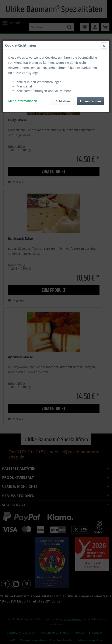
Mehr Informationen (23, 101)
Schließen (63, 101)
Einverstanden (90, 101)
